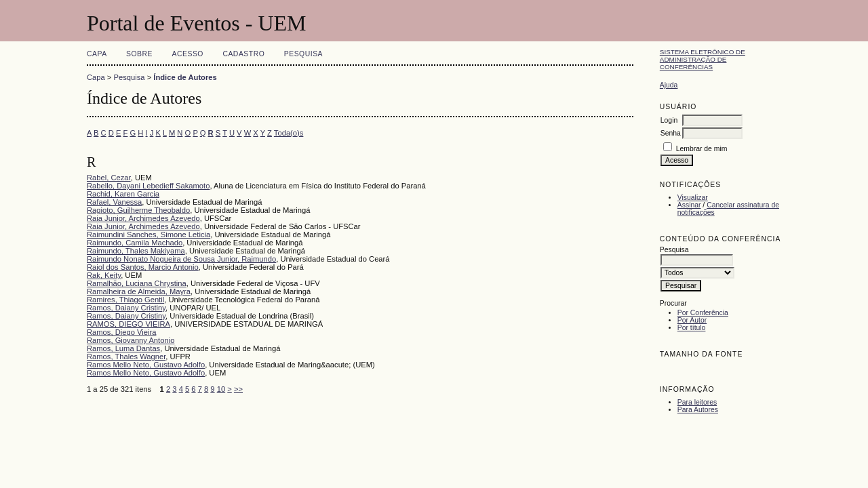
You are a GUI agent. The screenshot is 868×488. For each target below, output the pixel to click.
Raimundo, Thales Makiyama (136, 251)
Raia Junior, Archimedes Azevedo (143, 218)
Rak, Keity (104, 275)
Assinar (689, 205)
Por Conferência (703, 313)
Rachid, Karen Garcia (123, 194)
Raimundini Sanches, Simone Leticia (149, 235)
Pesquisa (303, 54)
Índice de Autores (185, 77)
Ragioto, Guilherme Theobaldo (138, 210)
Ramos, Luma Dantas (123, 348)
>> (238, 389)
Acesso (188, 54)
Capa (97, 54)
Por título (692, 328)
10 (221, 389)
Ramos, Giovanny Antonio (131, 340)
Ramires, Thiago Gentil (125, 300)
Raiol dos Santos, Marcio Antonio (143, 267)
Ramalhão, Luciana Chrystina (137, 283)
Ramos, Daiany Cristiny (126, 308)
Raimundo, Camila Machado (135, 243)
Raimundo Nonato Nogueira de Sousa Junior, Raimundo (181, 259)
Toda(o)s (289, 133)
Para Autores (698, 410)
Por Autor (692, 320)
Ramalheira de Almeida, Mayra (139, 291)
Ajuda (669, 85)
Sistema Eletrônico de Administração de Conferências (703, 59)
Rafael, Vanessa (114, 202)
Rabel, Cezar (109, 178)
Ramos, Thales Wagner (126, 357)
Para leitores (697, 402)
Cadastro (243, 54)
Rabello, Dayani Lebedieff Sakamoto (148, 186)
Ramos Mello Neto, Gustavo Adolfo (146, 365)
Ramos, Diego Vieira (121, 332)
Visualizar (693, 198)
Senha (671, 133)
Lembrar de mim (702, 149)
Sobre (139, 54)
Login (669, 120)
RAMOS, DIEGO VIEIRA (129, 324)
